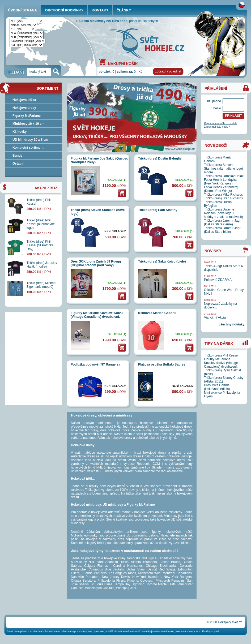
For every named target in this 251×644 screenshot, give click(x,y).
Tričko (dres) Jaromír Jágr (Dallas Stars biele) (222, 230)
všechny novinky (231, 324)
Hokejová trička (24, 100)
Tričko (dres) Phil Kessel (221, 355)
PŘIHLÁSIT (233, 116)
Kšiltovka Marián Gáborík (157, 313)
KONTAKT (100, 10)
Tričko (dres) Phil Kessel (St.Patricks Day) (40, 245)
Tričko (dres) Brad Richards (223, 198)
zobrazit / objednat (168, 71)
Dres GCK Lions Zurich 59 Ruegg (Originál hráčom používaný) (96, 263)
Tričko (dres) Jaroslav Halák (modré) (42, 265)
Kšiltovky (20, 132)
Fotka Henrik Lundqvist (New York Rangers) (220, 182)
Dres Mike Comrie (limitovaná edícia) (217, 387)
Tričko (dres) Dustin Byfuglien (161, 158)
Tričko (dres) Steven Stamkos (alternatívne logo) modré (224, 169)
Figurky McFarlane (27, 116)
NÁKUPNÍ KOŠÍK (123, 63)
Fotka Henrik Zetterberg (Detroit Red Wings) (221, 189)
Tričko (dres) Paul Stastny (158, 210)
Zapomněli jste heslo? (217, 127)
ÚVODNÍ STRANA (23, 10)
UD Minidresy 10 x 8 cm (30, 140)
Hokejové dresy (24, 108)
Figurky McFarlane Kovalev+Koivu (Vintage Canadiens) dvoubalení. (97, 315)
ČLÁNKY (124, 10)
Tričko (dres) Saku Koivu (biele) (162, 261)
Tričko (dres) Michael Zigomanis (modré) (41, 285)
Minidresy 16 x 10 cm (28, 124)
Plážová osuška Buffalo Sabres (162, 364)
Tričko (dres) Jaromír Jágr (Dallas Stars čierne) (222, 222)
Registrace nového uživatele (221, 123)
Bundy (17, 156)
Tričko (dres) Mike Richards (223, 195)
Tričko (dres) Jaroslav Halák (224, 176)
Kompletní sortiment (28, 148)
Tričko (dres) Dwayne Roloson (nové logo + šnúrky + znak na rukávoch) (224, 213)
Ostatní (18, 164)
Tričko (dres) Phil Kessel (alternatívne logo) (41, 224)
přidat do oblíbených (143, 21)
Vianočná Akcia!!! (216, 317)
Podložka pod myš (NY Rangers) (95, 364)
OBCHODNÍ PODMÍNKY (64, 10)
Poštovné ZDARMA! (218, 280)
